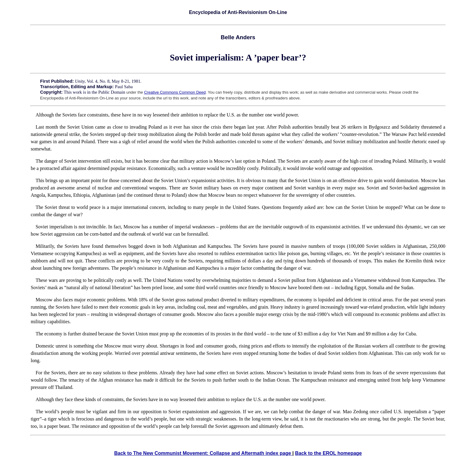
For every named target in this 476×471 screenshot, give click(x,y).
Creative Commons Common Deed (175, 92)
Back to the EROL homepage (328, 453)
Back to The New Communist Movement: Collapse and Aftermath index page (203, 453)
